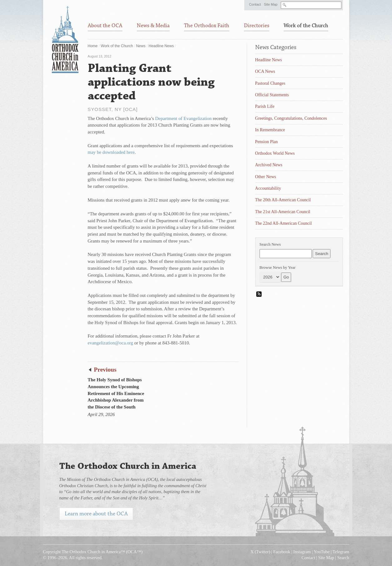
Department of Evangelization (184, 118)
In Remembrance (270, 130)
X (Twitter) (260, 552)
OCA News (265, 71)
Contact (255, 4)
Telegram (341, 552)
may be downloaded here (111, 152)
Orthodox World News (275, 153)
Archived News (269, 165)
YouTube (322, 552)
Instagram (302, 552)
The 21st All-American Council (283, 212)
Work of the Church (117, 46)
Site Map (271, 4)
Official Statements (272, 95)
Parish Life (265, 106)
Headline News (161, 46)
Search (343, 558)
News (141, 46)
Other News (266, 177)
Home (93, 46)
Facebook (282, 552)
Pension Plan (267, 142)
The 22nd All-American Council (284, 223)
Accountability (268, 188)
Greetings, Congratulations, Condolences (291, 118)
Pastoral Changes (270, 83)
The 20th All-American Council (283, 200)
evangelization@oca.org (111, 343)
